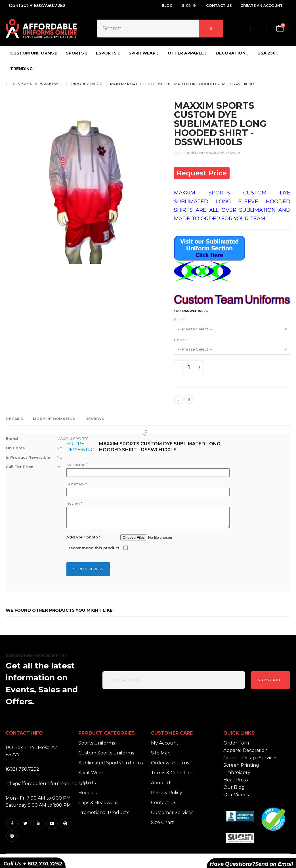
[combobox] (160, 28)
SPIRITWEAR (142, 53)
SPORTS (75, 53)
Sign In (189, 6)
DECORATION (231, 53)
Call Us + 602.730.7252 (33, 864)
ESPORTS (106, 53)
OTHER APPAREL (186, 53)
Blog (167, 6)
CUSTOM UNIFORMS (32, 53)
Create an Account (262, 6)
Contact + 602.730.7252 (37, 6)
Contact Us (219, 6)
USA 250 (266, 53)
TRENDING (21, 69)
